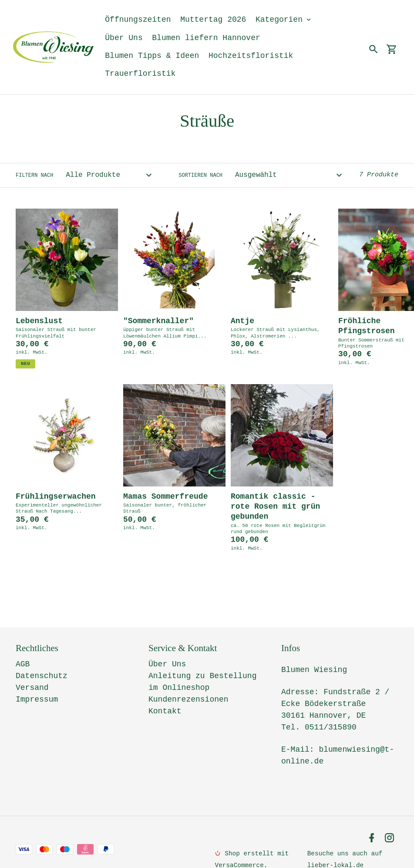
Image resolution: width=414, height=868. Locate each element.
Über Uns (167, 646)
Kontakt (165, 693)
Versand (32, 669)
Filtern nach (34, 176)
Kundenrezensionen (188, 681)
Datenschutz (42, 658)
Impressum (37, 681)
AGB (23, 646)
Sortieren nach (200, 176)
